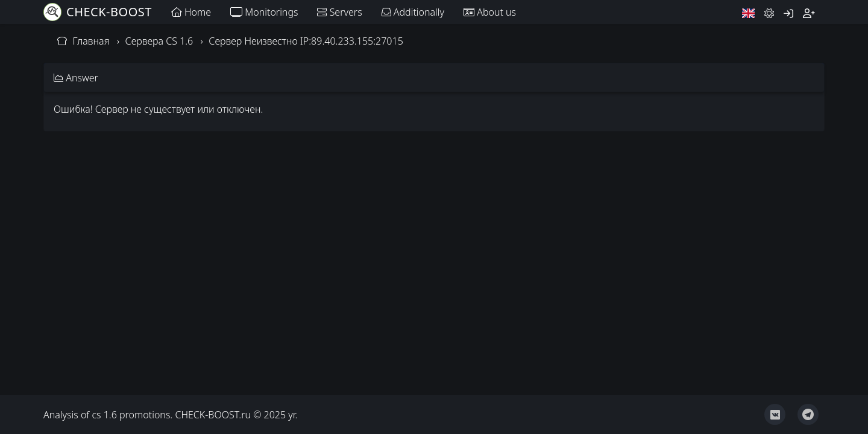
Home (191, 12)
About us (490, 12)
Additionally (413, 12)
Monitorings (264, 12)
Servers (339, 12)
